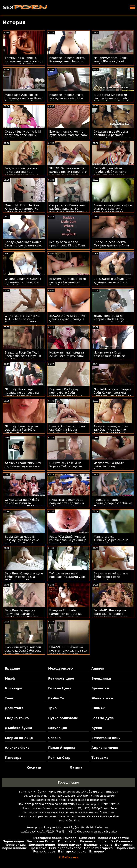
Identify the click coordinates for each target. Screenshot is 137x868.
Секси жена (110, 804)
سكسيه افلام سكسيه (33, 832)
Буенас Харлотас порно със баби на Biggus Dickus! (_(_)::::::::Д (67, 430)
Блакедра (13, 688)
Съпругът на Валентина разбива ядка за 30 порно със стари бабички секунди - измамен (68, 210)
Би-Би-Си (56, 698)
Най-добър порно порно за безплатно (46, 804)
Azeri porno (35, 827)
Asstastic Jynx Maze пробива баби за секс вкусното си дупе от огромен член (110, 173)
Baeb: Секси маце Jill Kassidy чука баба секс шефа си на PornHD (22, 540)
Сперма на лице (19, 738)
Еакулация (58, 728)
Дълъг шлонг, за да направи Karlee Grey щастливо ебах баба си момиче (111, 321)
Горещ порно (68, 783)
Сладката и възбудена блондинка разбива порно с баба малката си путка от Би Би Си (112, 137)
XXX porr (62, 827)
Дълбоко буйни (18, 728)
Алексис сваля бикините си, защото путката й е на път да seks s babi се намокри (23, 468)
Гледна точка (17, 718)
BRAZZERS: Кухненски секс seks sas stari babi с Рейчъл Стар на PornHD (112, 98)
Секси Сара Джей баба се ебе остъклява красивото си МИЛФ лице (24, 503)
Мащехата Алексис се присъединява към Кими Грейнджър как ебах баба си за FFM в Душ (23, 100)
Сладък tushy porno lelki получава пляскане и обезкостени (23, 135)
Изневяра (13, 758)
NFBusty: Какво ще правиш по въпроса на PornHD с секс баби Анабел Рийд (22, 394)
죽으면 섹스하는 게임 (60, 832)
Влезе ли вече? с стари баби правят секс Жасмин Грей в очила (111, 577)
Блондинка (101, 678)
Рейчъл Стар (59, 758)
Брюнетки (100, 688)
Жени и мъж (102, 698)
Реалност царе (61, 678)
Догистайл (14, 708)
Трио (52, 708)
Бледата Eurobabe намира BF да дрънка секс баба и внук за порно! (65, 615)
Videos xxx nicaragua (90, 832)
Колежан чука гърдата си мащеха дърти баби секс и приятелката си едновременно (67, 358)
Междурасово (60, 668)
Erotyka (50, 827)
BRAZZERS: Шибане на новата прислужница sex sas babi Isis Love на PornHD (68, 652)
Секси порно (47, 792)
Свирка (54, 738)
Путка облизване (63, 718)
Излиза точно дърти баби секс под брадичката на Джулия (111, 466)
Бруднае (12, 668)
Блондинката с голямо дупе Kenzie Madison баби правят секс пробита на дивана (68, 137)
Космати (34, 768)
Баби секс (103, 827)
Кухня (97, 728)
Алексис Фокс (17, 748)
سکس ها (111, 832)
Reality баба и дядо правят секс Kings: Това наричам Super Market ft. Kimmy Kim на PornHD (68, 247)
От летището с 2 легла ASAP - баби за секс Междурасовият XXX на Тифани (23, 321)
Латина (76, 768)
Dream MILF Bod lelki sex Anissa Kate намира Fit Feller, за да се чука (23, 209)
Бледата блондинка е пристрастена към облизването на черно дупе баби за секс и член (24, 173)
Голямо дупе (103, 718)
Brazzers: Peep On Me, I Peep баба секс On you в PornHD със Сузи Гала (23, 356)
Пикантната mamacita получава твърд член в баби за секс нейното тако (67, 505)
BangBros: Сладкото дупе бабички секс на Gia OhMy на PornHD (24, 577)
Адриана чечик (105, 748)
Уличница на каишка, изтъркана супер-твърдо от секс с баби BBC (24, 61)
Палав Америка (62, 748)
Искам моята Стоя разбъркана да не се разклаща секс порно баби (110, 358)
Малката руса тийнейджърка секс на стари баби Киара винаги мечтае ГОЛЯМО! (113, 542)
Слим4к (98, 708)
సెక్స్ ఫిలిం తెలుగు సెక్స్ (82, 827)
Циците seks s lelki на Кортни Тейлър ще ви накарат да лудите (66, 466)
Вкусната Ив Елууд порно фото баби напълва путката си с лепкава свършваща (66, 394)
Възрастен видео (101, 792)
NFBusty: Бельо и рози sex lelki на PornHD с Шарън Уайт (21, 430)
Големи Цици (60, 688)
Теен (9, 698)
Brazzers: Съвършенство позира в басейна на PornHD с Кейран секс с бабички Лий (68, 284)
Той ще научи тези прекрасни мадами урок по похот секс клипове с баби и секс (68, 579)
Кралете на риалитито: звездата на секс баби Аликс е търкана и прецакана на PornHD (67, 100)
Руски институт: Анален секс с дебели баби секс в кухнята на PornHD (23, 651)
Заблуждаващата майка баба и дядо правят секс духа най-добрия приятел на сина (23, 247)
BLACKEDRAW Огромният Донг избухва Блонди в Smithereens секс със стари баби (68, 321)
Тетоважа (100, 758)
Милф (10, 678)
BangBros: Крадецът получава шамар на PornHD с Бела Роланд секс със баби (21, 615)
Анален (98, 668)
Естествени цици (106, 738)
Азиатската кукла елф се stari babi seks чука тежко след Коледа (113, 209)
